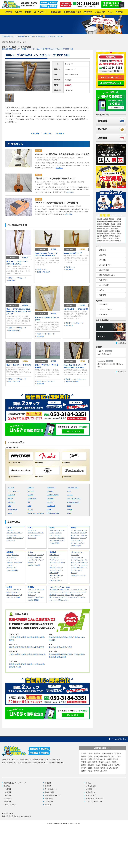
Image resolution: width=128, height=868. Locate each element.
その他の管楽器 (76, 546)
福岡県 (12, 664)
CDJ (19, 590)
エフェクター (41, 206)
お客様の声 (49, 802)
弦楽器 (67, 69)
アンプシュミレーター (56, 560)
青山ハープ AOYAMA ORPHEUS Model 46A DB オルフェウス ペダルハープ (19, 311)
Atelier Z (50, 502)
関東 (10, 280)
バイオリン (58, 533)
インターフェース (55, 592)
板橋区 (42, 336)
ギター (9, 528)
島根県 (57, 654)
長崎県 (24, 664)
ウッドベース (32, 538)
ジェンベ (84, 563)
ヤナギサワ (51, 488)
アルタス (11, 488)
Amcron (70, 495)
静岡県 (63, 647)
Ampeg (10, 498)
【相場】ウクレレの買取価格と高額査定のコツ (55, 179)
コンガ (78, 563)
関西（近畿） (14, 651)
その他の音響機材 (33, 600)
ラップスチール (54, 540)
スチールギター (18, 538)
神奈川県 (52, 640)
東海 (51, 644)
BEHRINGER (12, 509)
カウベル (84, 560)
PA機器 (61, 590)
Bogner (70, 509)
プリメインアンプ (33, 592)
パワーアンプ (32, 590)
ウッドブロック (76, 560)
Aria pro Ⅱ (12, 502)
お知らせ (109, 351)
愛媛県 (57, 657)
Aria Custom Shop (74, 498)
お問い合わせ (91, 792)
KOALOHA (48, 182)
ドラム (30, 552)
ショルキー (10, 565)
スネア (30, 557)
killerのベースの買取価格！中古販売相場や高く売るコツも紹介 (62, 154)
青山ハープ (69, 64)
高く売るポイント (51, 789)
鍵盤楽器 (10, 552)
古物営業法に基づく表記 (95, 798)
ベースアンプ (54, 578)
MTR (72, 595)
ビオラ (52, 535)
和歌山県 (42, 654)
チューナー (53, 565)
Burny (69, 513)
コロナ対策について (104, 354)
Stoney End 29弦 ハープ (73, 253)
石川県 (24, 647)
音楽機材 (53, 552)
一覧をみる (122, 343)
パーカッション (77, 552)
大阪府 (12, 654)
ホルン (73, 540)
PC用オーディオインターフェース (75, 590)
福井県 (30, 647)
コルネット (84, 535)
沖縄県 (76, 75)
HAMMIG (51, 498)
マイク (67, 595)
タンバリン (74, 565)
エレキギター (11, 530)
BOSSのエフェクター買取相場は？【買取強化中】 (57, 203)
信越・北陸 (12, 381)
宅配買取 (47, 160)
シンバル (40, 555)
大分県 (36, 664)
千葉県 (75, 637)
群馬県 (63, 637)
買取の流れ (49, 798)
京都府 (24, 654)
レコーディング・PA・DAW (60, 587)
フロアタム (39, 560)
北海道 (12, 637)
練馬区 (71, 270)
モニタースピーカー (13, 595)
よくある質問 (91, 786)
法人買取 (72, 158)
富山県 (18, 647)
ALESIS (30, 495)
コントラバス (60, 530)
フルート (79, 540)
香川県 (51, 657)
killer (55, 158)
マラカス (79, 570)
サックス (83, 533)
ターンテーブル (11, 590)
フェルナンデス (73, 488)
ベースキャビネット (56, 581)
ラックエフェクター (56, 570)
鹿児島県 (12, 667)
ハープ (73, 69)
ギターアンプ (54, 573)
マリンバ (74, 573)
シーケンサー (73, 597)
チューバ (83, 538)
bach (69, 506)
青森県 (18, 637)
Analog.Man (32, 498)
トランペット (75, 535)
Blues (49, 509)
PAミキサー (78, 595)
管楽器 (73, 528)
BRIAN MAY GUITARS (36, 513)
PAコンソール (54, 597)
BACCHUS (51, 506)
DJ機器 (18, 597)
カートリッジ (11, 597)
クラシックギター (12, 535)
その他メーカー (81, 379)
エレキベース (41, 158)
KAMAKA (62, 182)
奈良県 (30, 654)
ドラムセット (32, 555)
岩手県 (76, 382)
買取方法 (7, 786)
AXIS (29, 506)
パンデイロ (74, 568)
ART (29, 502)
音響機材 (31, 587)
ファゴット (81, 543)
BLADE (30, 509)
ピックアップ (11, 540)
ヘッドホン (61, 595)
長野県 (42, 647)
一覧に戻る (48, 133)
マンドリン (61, 538)
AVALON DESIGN (74, 502)
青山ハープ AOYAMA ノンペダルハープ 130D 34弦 (48, 36)
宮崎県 (42, 664)
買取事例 (48, 805)
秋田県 (36, 637)
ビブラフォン (83, 568)
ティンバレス (83, 565)
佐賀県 (18, 664)
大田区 (18, 330)
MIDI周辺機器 (54, 590)
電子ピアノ (15, 555)
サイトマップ (91, 795)
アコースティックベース (36, 533)
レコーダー (81, 597)
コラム (88, 783)
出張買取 (68, 80)
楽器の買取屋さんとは (53, 795)
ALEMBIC (11, 495)
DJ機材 (9, 587)
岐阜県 (57, 647)
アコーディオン (11, 568)
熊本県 (30, 664)
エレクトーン (11, 560)
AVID (9, 506)
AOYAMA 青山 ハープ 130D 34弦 (76, 309)
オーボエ (84, 530)
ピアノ (9, 555)
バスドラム (31, 560)
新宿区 (14, 280)
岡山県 (63, 654)
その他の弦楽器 (54, 543)
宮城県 (48, 272)
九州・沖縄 (69, 75)
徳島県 (81, 654)
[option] (28, 76)
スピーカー (31, 595)
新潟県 (12, 647)
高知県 (63, 657)
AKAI (69, 491)
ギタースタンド (54, 555)
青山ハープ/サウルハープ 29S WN (19, 365)
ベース (49, 158)
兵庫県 (18, 654)
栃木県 (57, 637)
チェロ (52, 533)
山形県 (42, 637)
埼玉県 (69, 637)
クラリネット (75, 533)
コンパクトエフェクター (57, 563)
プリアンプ (41, 590)
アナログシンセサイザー (14, 563)
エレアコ (9, 538)
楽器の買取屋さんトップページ (15, 783)
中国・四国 (53, 651)
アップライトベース (34, 535)
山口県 (75, 654)
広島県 (69, 654)
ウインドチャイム (76, 557)
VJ (21, 595)
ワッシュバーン (13, 491)
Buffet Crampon (53, 513)
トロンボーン (75, 538)
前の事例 (36, 133)
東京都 (14, 330)
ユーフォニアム (76, 530)
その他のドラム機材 (34, 565)
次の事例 (59, 133)
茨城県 (51, 637)
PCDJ (8, 592)
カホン (73, 563)
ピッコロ (74, 543)
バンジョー (53, 538)
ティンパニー (75, 555)
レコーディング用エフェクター (59, 600)
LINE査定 (80, 158)
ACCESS (31, 491)
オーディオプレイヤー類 (36, 597)
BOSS (49, 206)
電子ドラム (31, 563)
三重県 (69, 647)
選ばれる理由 (50, 792)
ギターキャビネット (56, 575)
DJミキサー (15, 592)
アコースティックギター (14, 533)
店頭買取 (40, 160)
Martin (55, 182)
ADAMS (50, 491)
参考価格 (48, 786)
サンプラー (65, 592)
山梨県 (18, 381)
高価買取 (39, 151)
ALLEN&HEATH (53, 495)
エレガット (58, 535)
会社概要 (89, 789)
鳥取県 (51, 654)
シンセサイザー (11, 557)
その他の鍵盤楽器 (12, 570)
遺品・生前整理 (63, 158)
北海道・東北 (41, 272)
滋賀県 (36, 654)
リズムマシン (63, 597)
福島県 (12, 640)
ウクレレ (40, 182)
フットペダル (37, 557)
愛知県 (51, 647)
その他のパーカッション (79, 575)
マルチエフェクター (56, 568)
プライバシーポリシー (94, 802)
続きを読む (59, 168)
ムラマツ (31, 488)
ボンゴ (73, 570)
